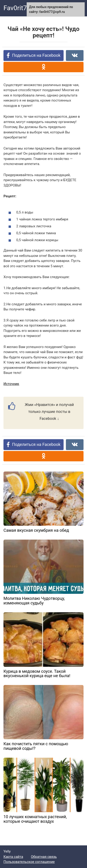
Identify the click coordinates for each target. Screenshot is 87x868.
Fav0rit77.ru (21, 8)
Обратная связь (44, 857)
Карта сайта (13, 857)
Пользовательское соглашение (29, 862)
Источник (11, 384)
